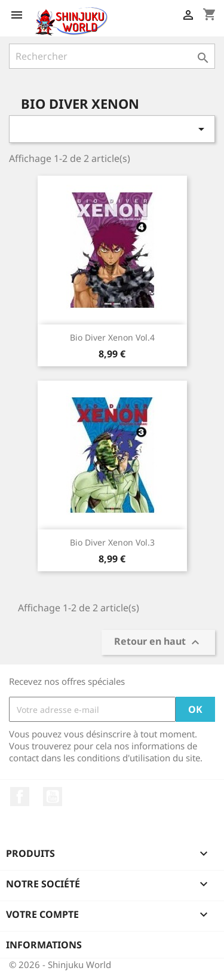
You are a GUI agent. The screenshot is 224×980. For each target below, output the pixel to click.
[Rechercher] (112, 56)
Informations (44, 945)
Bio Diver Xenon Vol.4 (112, 337)
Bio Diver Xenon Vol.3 (112, 542)
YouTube (53, 797)
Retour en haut (158, 643)
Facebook (20, 797)
